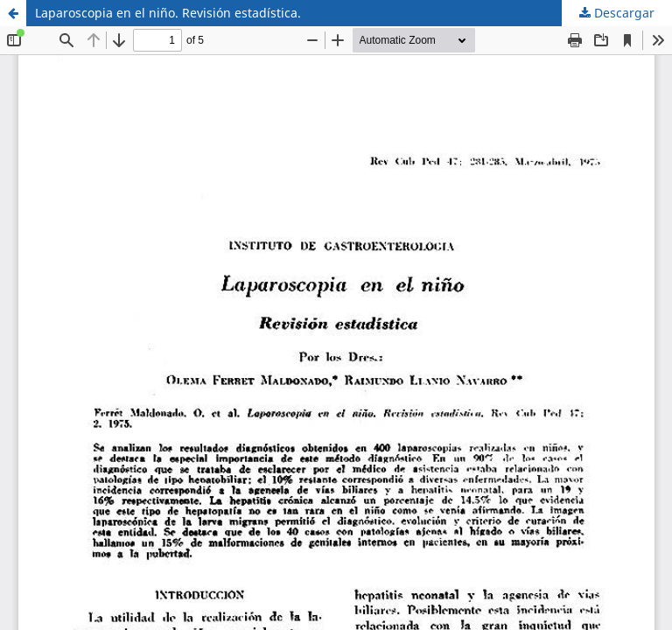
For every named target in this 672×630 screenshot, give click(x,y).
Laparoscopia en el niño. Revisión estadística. (168, 13)
